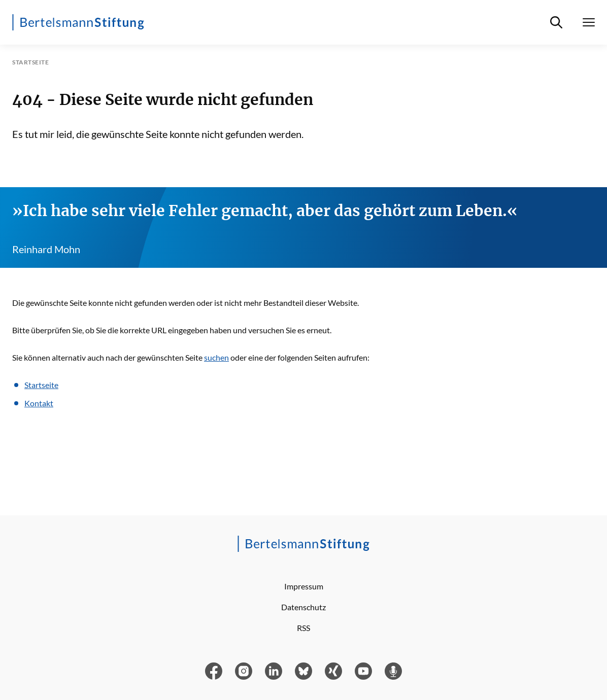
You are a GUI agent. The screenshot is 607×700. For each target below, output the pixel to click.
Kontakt (39, 403)
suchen (216, 357)
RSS (304, 628)
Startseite (41, 385)
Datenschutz (304, 607)
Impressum (304, 586)
